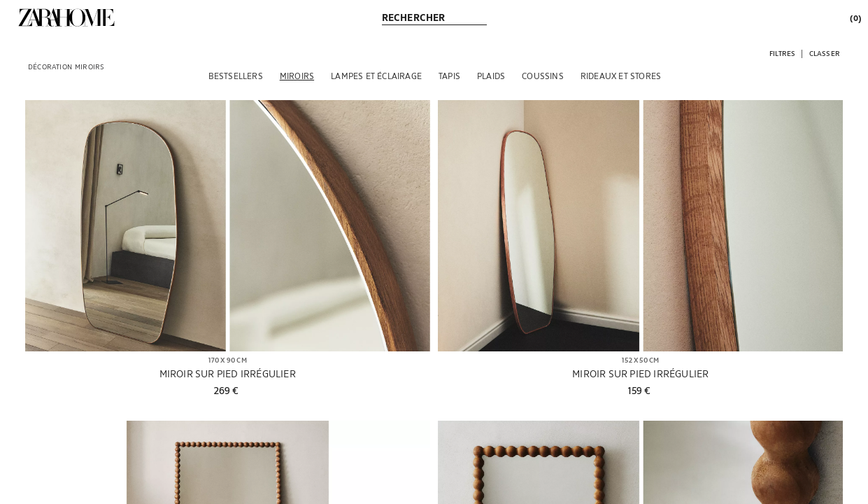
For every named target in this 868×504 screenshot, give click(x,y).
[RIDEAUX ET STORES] (621, 76)
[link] (66, 17)
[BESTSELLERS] (236, 76)
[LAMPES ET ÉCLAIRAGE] (376, 76)
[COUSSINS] (543, 76)
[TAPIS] (449, 76)
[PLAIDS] (491, 76)
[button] (782, 53)
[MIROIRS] (297, 76)
